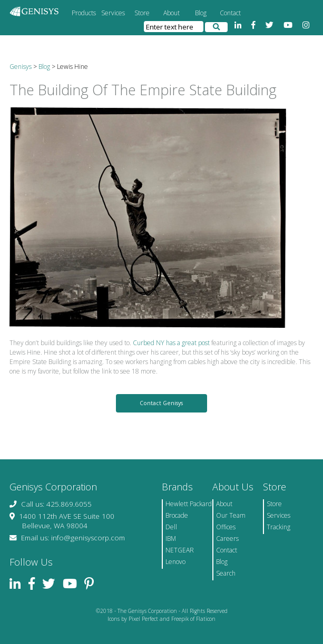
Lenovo (175, 562)
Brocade (177, 515)
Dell (171, 527)
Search (226, 573)
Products (84, 13)
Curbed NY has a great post (171, 343)
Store (142, 13)
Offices (226, 527)
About (172, 13)
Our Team (231, 515)
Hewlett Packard (189, 504)
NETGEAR (180, 550)
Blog (201, 13)
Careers (227, 539)
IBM (171, 539)
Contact (230, 13)
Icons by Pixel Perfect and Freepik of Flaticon (161, 619)
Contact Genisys (161, 403)
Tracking (278, 527)
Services (113, 13)
